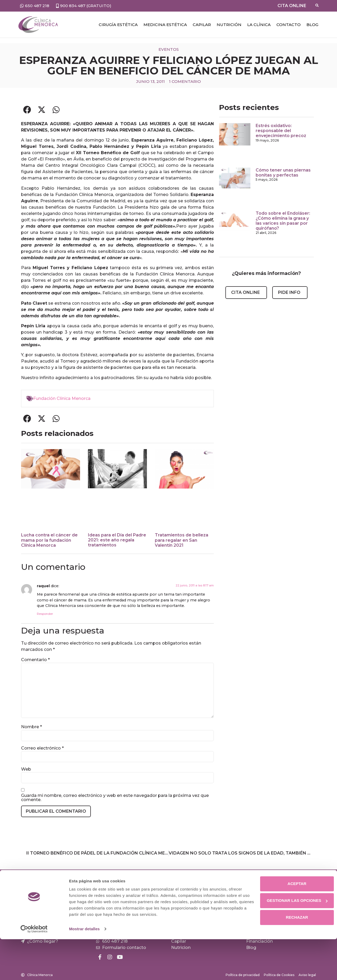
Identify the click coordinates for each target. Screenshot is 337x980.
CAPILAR (202, 25)
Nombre (31, 727)
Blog (312, 25)
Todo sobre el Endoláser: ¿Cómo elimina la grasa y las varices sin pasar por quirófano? (283, 221)
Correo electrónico (42, 748)
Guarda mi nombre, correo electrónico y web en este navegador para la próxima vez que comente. (115, 798)
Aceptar (293, 924)
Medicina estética (165, 25)
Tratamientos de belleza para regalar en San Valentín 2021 (182, 540)
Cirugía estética (118, 25)
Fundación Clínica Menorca (62, 398)
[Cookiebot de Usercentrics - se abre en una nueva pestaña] (34, 970)
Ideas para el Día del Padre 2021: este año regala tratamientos (117, 540)
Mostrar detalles (84, 970)
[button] (27, 110)
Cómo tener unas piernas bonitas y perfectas (283, 173)
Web (26, 769)
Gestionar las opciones (293, 941)
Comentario (35, 660)
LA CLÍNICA (259, 25)
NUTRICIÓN (229, 25)
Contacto (289, 25)
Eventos (169, 49)
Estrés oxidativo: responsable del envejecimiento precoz (281, 131)
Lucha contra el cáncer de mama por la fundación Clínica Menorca (49, 540)
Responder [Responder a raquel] (45, 614)
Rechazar (293, 958)
